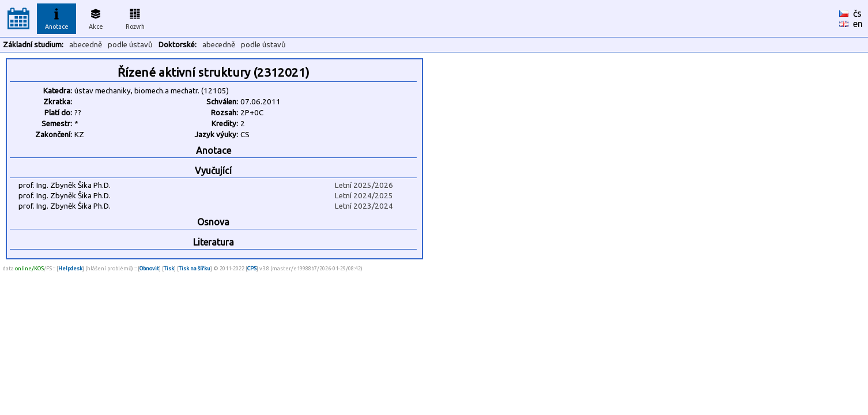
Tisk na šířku (195, 268)
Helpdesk (70, 268)
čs (857, 13)
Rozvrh (135, 17)
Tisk (169, 268)
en (858, 24)
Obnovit (149, 268)
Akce (96, 17)
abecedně (86, 45)
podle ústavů (130, 45)
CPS (252, 268)
